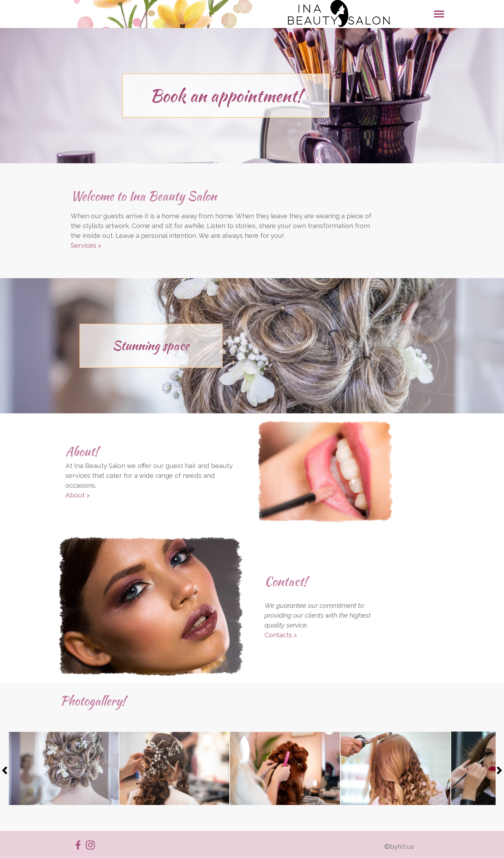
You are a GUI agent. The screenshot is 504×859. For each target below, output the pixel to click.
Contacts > (281, 635)
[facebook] (78, 845)
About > (78, 495)
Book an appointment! (226, 96)
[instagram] (90, 845)
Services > (86, 245)
